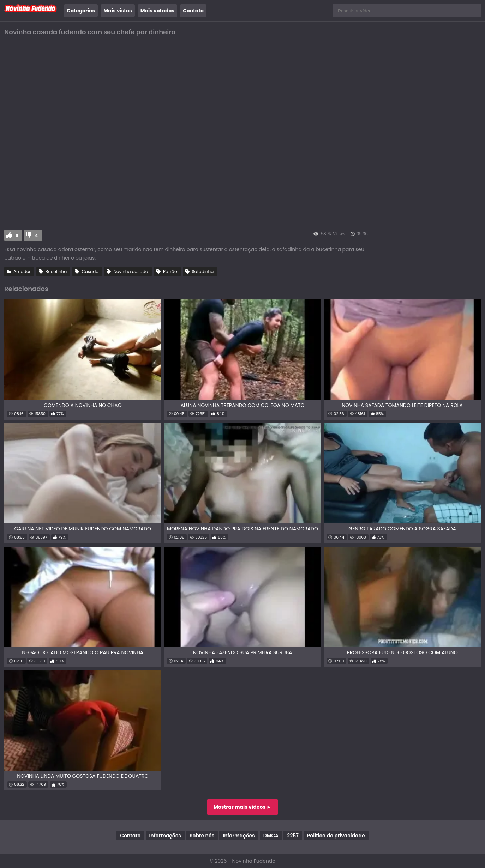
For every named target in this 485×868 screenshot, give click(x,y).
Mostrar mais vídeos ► (243, 807)
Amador (22, 271)
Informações (165, 836)
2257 (293, 836)
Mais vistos (118, 11)
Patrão (170, 271)
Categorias (81, 11)
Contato (193, 11)
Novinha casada (131, 271)
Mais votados (157, 11)
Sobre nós (202, 836)
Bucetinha (56, 271)
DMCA (271, 836)
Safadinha (203, 271)
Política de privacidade (336, 836)
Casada (90, 271)
